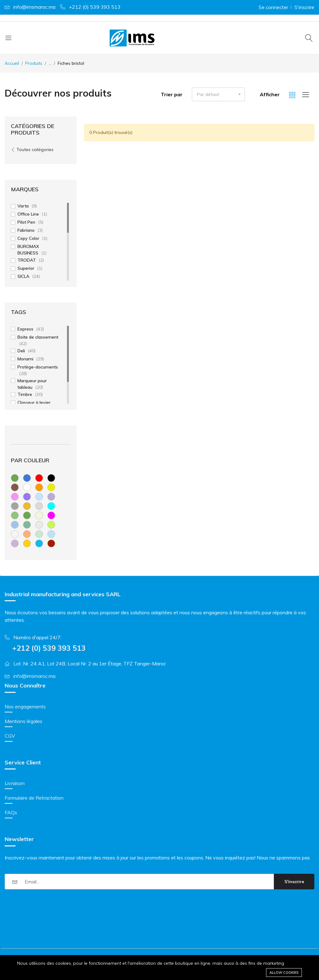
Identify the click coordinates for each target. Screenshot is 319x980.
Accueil (12, 63)
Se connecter (273, 7)
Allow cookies (284, 973)
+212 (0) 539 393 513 (95, 7)
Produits (34, 63)
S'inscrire (304, 7)
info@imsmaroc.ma (34, 7)
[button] (218, 94)
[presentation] (52, 906)
